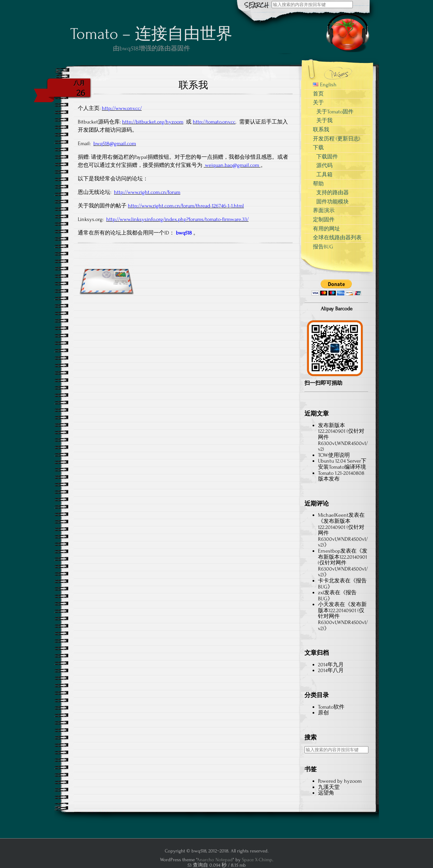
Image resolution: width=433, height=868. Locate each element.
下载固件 (327, 157)
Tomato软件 (331, 707)
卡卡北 (326, 581)
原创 (323, 713)
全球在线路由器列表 (337, 238)
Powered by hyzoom (340, 781)
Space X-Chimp (257, 860)
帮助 (318, 184)
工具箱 (324, 175)
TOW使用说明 (334, 455)
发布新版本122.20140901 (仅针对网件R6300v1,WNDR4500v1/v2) (343, 563)
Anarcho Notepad (215, 860)
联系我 (321, 130)
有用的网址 (326, 229)
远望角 (326, 793)
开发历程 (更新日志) (337, 139)
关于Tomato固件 (335, 112)
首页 (318, 94)
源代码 (324, 165)
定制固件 (324, 220)
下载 (318, 148)
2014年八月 (331, 670)
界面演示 (324, 210)
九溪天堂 (329, 787)
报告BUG (323, 247)
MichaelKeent (333, 515)
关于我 (324, 120)
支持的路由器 (333, 193)
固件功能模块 (333, 202)
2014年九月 (331, 665)
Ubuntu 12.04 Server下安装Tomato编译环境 (342, 464)
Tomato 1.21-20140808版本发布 (341, 476)
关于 (318, 103)
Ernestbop (329, 551)
